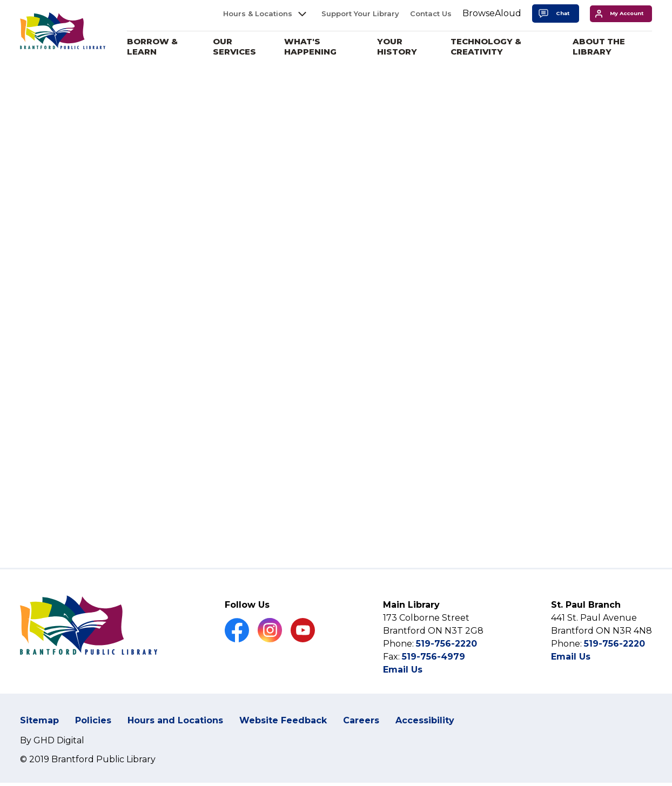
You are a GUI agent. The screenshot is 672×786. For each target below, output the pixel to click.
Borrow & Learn (164, 47)
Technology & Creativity (491, 47)
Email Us (403, 687)
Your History (404, 47)
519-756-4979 (434, 674)
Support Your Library (360, 14)
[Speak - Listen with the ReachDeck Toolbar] (492, 14)
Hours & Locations (258, 14)
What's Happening (319, 47)
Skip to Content (0, 0)
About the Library (601, 47)
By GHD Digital (52, 757)
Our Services (245, 47)
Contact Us (431, 14)
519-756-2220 (446, 661)
